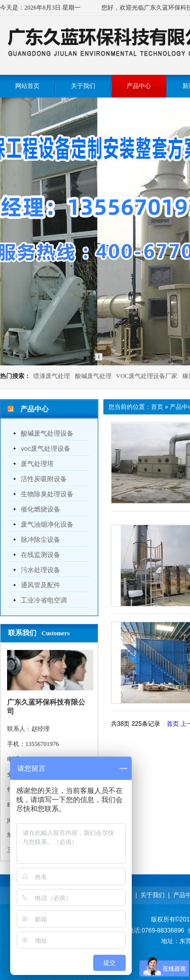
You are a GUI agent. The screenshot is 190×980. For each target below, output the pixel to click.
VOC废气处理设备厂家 (147, 376)
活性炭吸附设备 (44, 479)
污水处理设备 (41, 570)
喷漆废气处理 (52, 376)
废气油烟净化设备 (47, 524)
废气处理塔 (37, 464)
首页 (157, 407)
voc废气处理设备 (46, 449)
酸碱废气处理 (93, 376)
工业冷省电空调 (44, 600)
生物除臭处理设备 (47, 494)
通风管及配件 (41, 585)
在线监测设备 (41, 555)
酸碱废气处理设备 (47, 433)
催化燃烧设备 (41, 509)
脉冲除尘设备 (41, 540)
